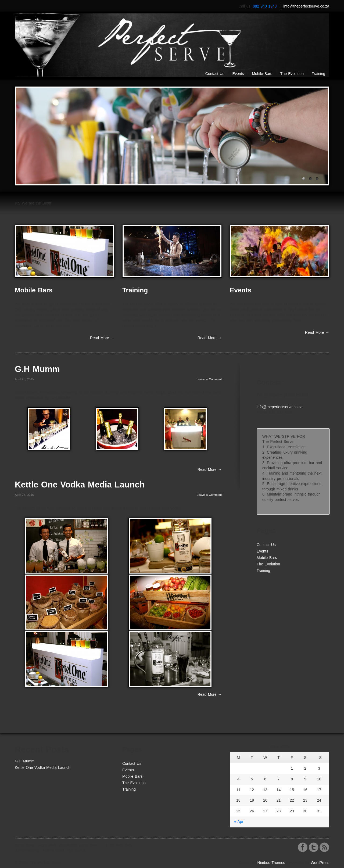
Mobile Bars (262, 74)
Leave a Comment (209, 379)
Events (238, 74)
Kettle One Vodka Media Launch (80, 485)
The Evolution (292, 74)
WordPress (320, 863)
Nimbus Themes (271, 863)
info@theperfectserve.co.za (306, 6)
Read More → (102, 338)
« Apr (239, 822)
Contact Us (215, 74)
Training (318, 74)
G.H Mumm (37, 369)
